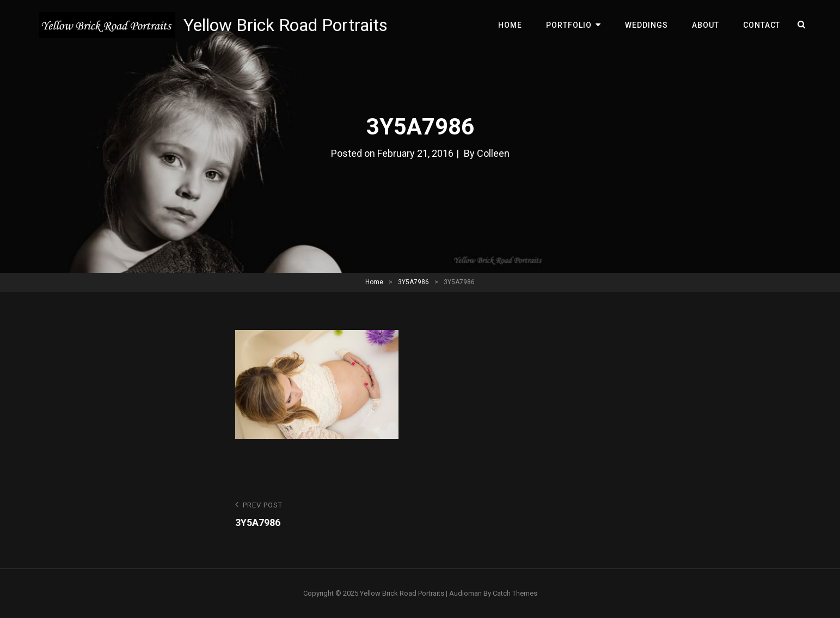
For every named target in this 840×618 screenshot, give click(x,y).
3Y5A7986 (413, 282)
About (706, 25)
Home (510, 25)
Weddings (646, 25)
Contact (762, 25)
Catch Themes (515, 593)
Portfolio (569, 25)
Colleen (493, 153)
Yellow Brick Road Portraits (286, 25)
